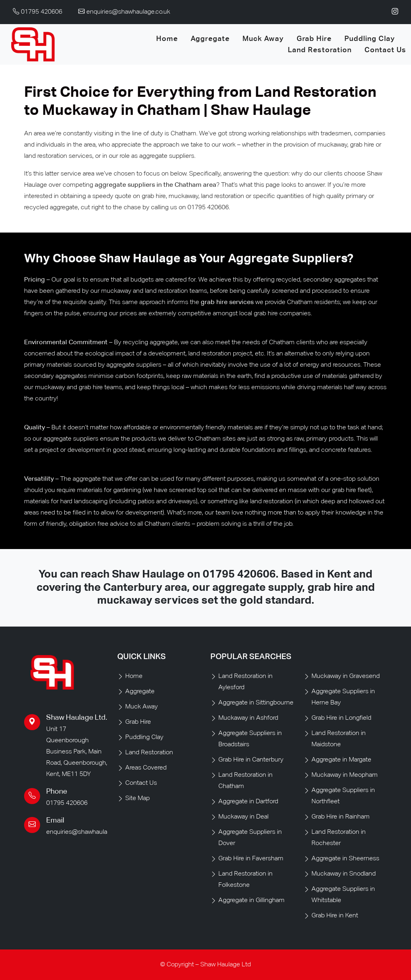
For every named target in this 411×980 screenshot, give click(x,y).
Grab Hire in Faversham (251, 859)
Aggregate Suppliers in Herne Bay (343, 697)
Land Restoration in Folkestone (245, 880)
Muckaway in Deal (243, 817)
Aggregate (210, 39)
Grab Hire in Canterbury (251, 760)
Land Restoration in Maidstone (339, 739)
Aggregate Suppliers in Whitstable (343, 895)
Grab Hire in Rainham (341, 817)
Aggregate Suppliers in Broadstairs (250, 739)
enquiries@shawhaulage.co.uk (88, 832)
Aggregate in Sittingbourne (256, 703)
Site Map (137, 798)
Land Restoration (320, 50)
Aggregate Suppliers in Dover (250, 838)
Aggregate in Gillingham (251, 900)
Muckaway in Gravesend (346, 676)
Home (167, 39)
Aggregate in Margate (341, 760)
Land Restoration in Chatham (245, 781)
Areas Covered (146, 768)
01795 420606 (239, 575)
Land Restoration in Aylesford (245, 682)
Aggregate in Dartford (248, 802)
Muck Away (263, 39)
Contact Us (385, 50)
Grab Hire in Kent (335, 916)
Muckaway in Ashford (248, 718)
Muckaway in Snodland (344, 874)
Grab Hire (314, 39)
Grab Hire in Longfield (341, 718)
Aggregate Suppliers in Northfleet (343, 796)
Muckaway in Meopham (345, 775)
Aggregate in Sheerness (345, 859)
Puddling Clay (370, 39)
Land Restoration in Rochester (339, 838)
